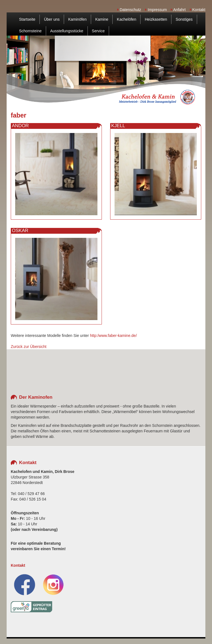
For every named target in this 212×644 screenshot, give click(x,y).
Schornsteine (30, 31)
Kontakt (198, 10)
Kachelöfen (126, 19)
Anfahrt (178, 10)
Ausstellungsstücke (67, 31)
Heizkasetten (156, 19)
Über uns (52, 19)
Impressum (156, 10)
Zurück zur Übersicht (29, 347)
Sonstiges (184, 19)
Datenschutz (129, 10)
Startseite (27, 19)
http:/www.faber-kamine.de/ (113, 336)
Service (98, 31)
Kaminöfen (77, 19)
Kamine (102, 19)
